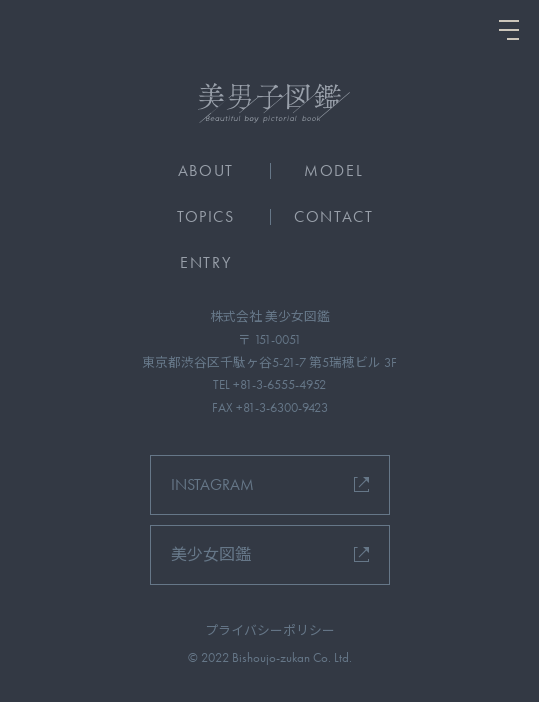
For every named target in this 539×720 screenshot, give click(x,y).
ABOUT (206, 170)
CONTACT (333, 216)
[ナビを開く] (509, 30)
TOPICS (206, 216)
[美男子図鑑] (270, 103)
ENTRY (205, 262)
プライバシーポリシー (270, 630)
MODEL (333, 170)
